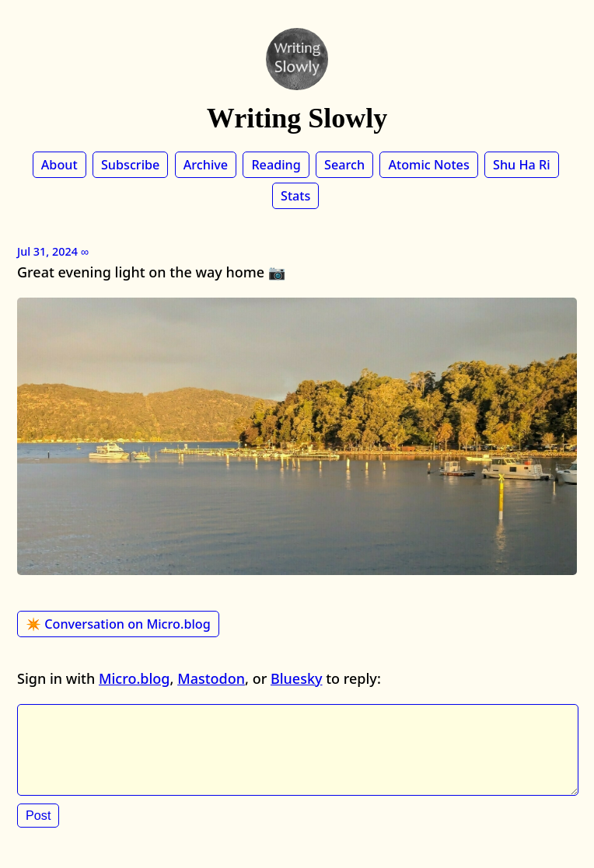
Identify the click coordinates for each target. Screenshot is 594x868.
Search (344, 165)
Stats (295, 196)
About (59, 165)
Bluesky (297, 678)
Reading (276, 165)
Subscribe (130, 165)
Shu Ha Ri (522, 165)
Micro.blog (135, 678)
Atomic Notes (428, 165)
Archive (206, 165)
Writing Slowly (297, 118)
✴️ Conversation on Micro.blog (118, 624)
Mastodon (211, 678)
